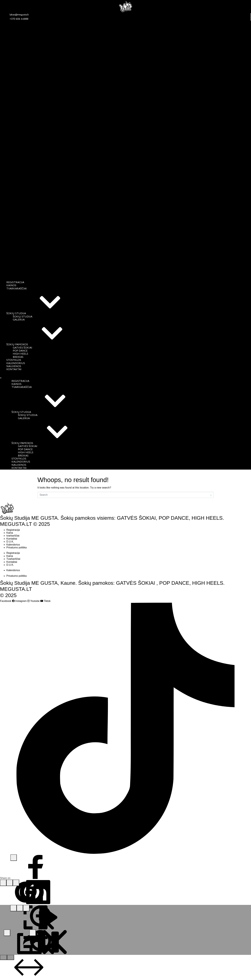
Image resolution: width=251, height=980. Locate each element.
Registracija (15, 283)
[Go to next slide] (11, 957)
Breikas (18, 357)
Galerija (19, 320)
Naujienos (14, 366)
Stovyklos (14, 360)
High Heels (20, 354)
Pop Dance (20, 351)
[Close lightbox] (33, 933)
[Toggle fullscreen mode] (13, 908)
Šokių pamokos (41, 345)
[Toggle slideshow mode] (26, 908)
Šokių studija (40, 314)
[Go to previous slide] (4, 957)
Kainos (11, 286)
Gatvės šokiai (22, 348)
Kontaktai (14, 369)
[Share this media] (7, 933)
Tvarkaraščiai (17, 289)
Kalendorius (16, 363)
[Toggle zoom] (20, 908)
